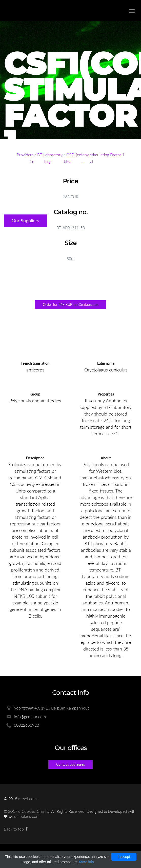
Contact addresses (70, 764)
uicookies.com (27, 816)
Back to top (16, 829)
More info (87, 862)
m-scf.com (27, 798)
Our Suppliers (25, 221)
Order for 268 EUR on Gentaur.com (71, 304)
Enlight (32, 11)
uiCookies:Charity (34, 811)
